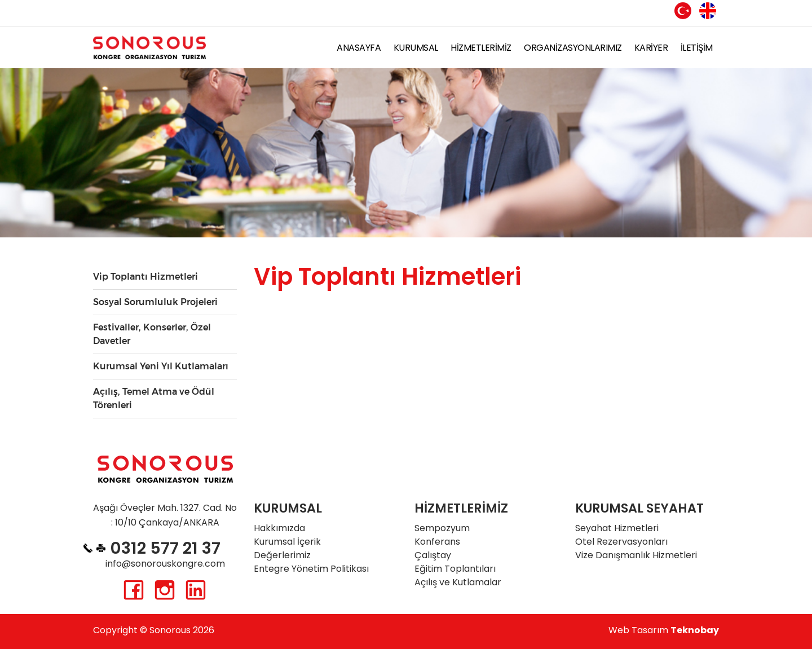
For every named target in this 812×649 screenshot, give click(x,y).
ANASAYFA (359, 48)
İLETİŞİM (697, 48)
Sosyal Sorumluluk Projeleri (155, 302)
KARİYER (651, 48)
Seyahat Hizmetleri (617, 528)
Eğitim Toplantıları (455, 569)
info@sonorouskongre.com (165, 564)
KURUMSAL (416, 48)
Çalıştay (433, 555)
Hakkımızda (279, 528)
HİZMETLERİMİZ (481, 48)
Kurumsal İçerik (287, 542)
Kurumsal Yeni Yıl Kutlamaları (161, 366)
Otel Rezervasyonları (621, 542)
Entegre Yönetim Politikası (311, 569)
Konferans (437, 542)
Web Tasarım (664, 630)
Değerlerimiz (282, 555)
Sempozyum (442, 528)
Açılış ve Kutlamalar (458, 582)
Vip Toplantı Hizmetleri (145, 277)
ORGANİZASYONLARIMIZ (573, 48)
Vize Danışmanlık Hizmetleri (636, 555)
